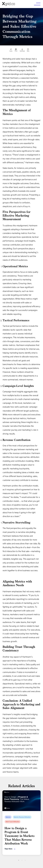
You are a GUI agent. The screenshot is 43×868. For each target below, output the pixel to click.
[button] (37, 4)
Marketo (8, 817)
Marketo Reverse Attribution (22, 817)
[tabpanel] (21, 823)
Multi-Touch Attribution (13, 822)
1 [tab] (19, 860)
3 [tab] (25, 860)
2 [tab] (22, 860)
